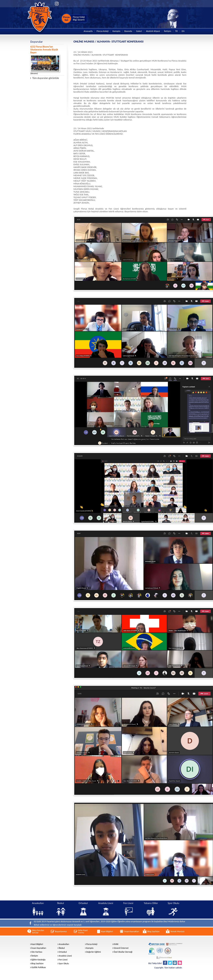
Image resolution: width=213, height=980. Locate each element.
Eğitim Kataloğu (38, 960)
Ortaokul (63, 952)
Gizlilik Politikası (39, 967)
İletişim (167, 31)
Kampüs (116, 31)
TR (176, 31)
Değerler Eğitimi (94, 952)
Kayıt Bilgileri (37, 944)
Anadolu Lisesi (65, 956)
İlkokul (62, 948)
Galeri (139, 31)
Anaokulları (64, 944)
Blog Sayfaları (37, 964)
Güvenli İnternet (121, 948)
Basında (128, 31)
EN (183, 31)
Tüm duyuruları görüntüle (45, 78)
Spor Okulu (64, 964)
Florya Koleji (102, 31)
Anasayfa (88, 31)
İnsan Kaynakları (39, 948)
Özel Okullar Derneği (123, 952)
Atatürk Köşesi (153, 31)
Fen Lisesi (63, 960)
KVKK (116, 944)
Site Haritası (37, 952)
